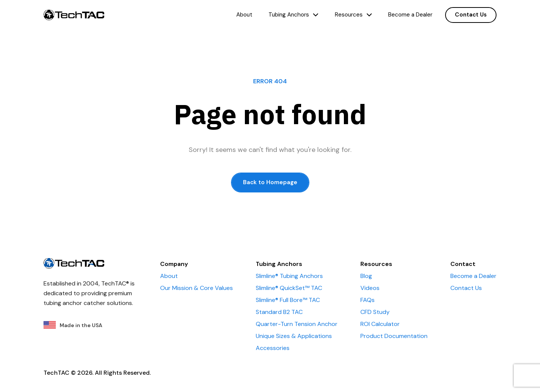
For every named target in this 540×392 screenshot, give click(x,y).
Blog (366, 276)
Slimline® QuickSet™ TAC (289, 288)
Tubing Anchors (293, 15)
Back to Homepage (270, 182)
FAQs (367, 300)
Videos (370, 288)
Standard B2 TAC (279, 312)
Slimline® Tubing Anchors (289, 276)
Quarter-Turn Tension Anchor (297, 324)
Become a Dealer (410, 15)
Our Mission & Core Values (196, 288)
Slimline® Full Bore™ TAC (288, 300)
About (244, 15)
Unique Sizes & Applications (294, 336)
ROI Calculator (380, 324)
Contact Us (471, 15)
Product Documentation (394, 336)
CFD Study (375, 312)
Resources (353, 15)
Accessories (273, 348)
